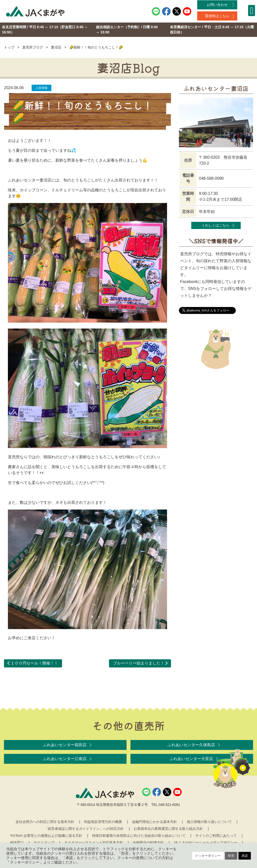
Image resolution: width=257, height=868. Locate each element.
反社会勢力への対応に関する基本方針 (45, 822)
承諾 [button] (245, 856)
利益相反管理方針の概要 (103, 822)
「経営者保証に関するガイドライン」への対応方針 (84, 829)
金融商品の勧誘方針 (148, 842)
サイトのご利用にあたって (216, 836)
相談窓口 (17, 842)
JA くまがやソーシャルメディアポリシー (205, 842)
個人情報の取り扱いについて (209, 822)
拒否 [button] (231, 856)
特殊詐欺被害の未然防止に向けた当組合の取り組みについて (139, 836)
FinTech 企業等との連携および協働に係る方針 (46, 836)
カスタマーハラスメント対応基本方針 (94, 842)
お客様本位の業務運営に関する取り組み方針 (168, 829)
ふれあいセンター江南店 (65, 759)
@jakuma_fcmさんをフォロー (208, 310)
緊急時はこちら (217, 16)
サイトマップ (44, 842)
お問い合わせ (217, 5)
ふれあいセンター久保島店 (191, 745)
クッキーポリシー (208, 856)
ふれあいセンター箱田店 (65, 745)
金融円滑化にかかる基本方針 (154, 822)
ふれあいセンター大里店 (191, 759)
